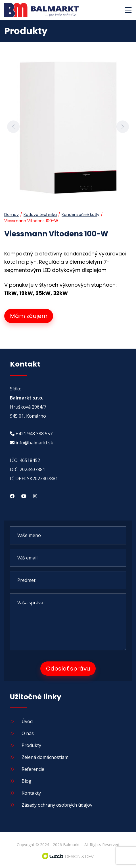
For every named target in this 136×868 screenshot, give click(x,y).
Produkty (26, 745)
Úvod (21, 721)
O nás (22, 733)
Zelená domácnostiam (39, 757)
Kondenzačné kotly (80, 215)
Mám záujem (29, 316)
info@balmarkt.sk (32, 443)
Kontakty (25, 793)
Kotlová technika (40, 215)
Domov (11, 215)
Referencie (27, 769)
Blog (21, 781)
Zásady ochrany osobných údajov (51, 805)
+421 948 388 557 (31, 434)
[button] (128, 10)
